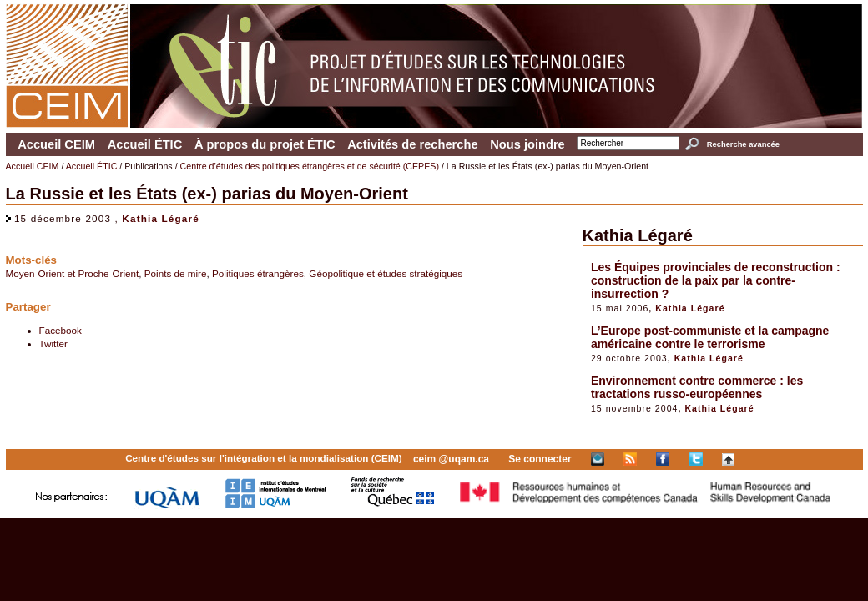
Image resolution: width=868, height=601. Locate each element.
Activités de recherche (412, 144)
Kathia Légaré (161, 218)
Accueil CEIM (56, 144)
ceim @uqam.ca (451, 459)
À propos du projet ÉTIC (265, 144)
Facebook (61, 330)
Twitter (53, 343)
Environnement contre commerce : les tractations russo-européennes (697, 387)
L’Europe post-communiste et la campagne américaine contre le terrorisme (710, 337)
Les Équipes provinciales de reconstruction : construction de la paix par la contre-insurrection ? (716, 280)
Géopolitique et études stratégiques (386, 273)
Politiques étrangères (258, 273)
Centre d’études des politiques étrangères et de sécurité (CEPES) (310, 166)
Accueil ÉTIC (145, 144)
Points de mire (176, 273)
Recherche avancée (743, 144)
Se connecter (540, 459)
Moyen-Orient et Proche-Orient (73, 273)
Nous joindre (527, 144)
